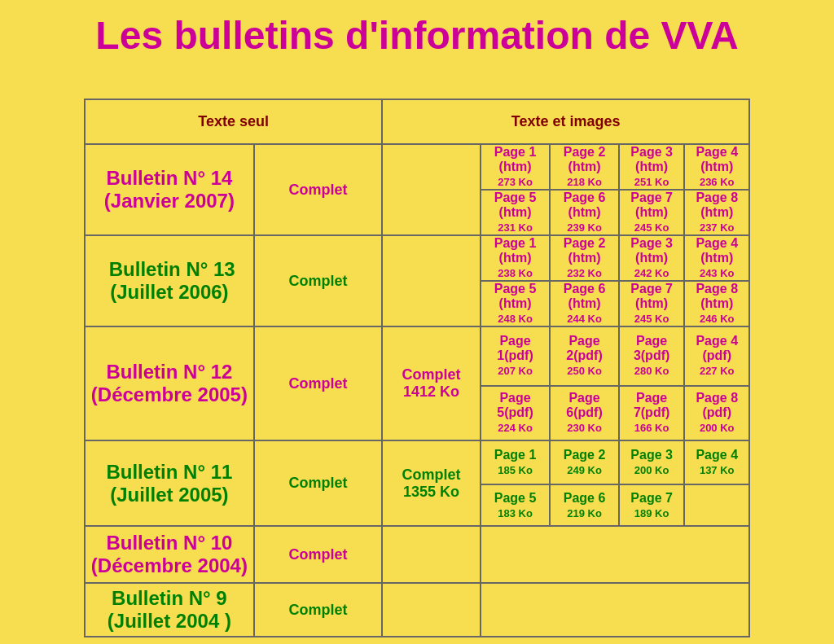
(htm (514, 212)
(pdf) (519, 355)
